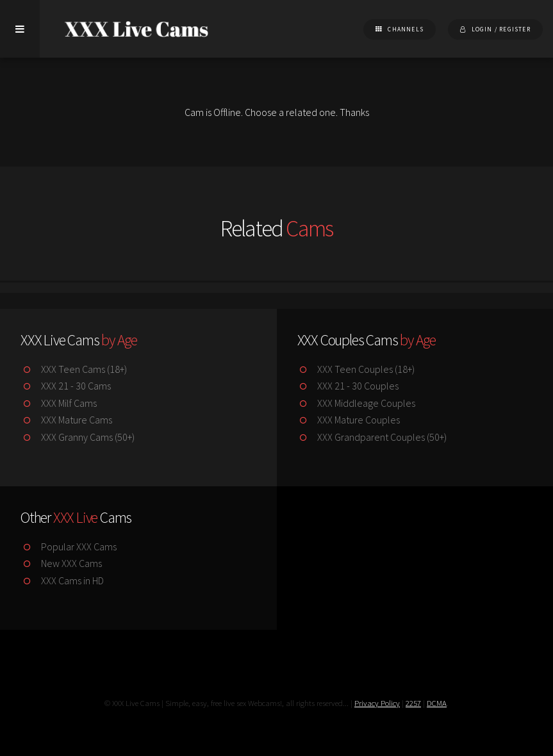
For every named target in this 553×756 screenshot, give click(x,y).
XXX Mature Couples (349, 420)
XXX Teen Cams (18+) (74, 369)
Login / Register (501, 29)
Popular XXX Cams (69, 546)
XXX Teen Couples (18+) (356, 369)
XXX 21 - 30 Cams (66, 386)
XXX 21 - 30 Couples (348, 386)
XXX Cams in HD (62, 580)
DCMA (437, 703)
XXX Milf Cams (59, 403)
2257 (413, 703)
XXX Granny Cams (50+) (78, 437)
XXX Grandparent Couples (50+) (372, 437)
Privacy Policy (377, 703)
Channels (406, 29)
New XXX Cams (61, 563)
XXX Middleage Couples (357, 403)
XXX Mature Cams (66, 420)
